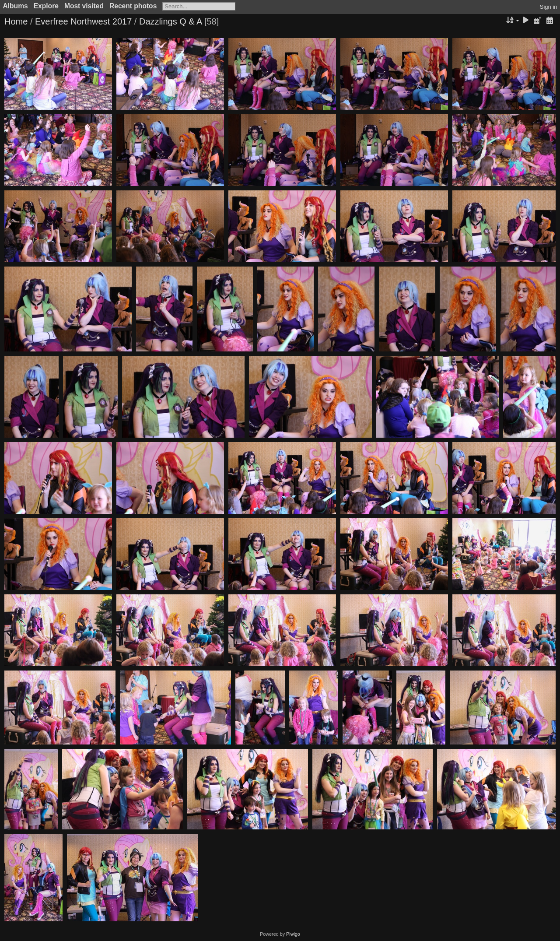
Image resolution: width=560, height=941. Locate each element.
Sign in (549, 7)
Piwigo (293, 934)
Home (16, 21)
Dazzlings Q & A (170, 21)
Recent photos (133, 6)
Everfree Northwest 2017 (83, 21)
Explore (46, 6)
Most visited (84, 6)
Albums (16, 6)
